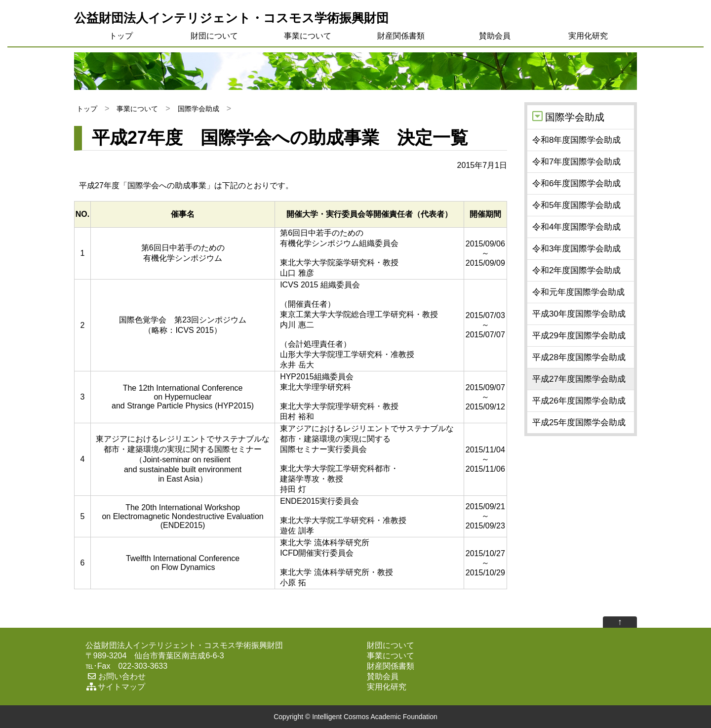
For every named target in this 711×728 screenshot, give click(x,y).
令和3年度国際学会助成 (576, 249)
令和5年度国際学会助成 (576, 205)
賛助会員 (495, 36)
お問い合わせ (116, 676)
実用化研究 (588, 36)
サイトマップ (115, 687)
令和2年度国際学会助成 (576, 270)
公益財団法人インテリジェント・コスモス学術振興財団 (231, 18)
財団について (214, 36)
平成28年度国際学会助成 (579, 357)
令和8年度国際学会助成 (576, 140)
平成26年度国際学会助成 (579, 401)
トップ (121, 36)
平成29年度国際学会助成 (579, 336)
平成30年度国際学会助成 (579, 314)
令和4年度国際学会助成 (576, 227)
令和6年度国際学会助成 (576, 183)
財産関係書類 (401, 36)
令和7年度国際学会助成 (576, 162)
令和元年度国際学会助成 (578, 292)
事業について (308, 36)
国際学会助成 (198, 109)
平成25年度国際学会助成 (579, 423)
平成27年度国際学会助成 (579, 379)
